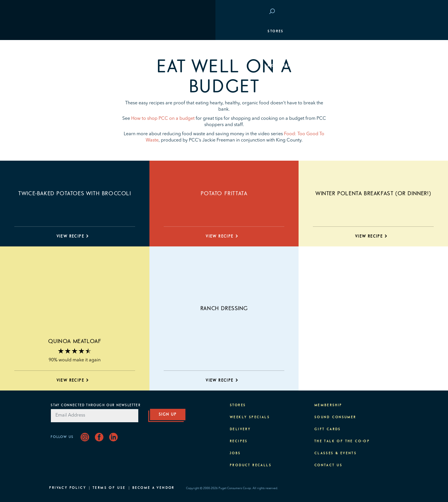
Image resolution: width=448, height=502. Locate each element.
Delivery (240, 429)
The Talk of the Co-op (342, 441)
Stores (60, 31)
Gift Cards (328, 429)
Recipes (239, 441)
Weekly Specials (250, 417)
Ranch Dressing (224, 308)
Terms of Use (109, 488)
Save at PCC (361, 12)
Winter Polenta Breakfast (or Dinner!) (373, 194)
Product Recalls (251, 465)
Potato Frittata (224, 194)
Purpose (386, 100)
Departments (67, 49)
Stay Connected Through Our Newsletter (95, 405)
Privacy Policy (68, 488)
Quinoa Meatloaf (75, 341)
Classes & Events (375, 83)
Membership (66, 66)
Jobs (235, 453)
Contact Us (328, 465)
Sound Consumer (335, 417)
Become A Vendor (153, 488)
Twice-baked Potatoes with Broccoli (75, 194)
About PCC (383, 117)
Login (389, 12)
